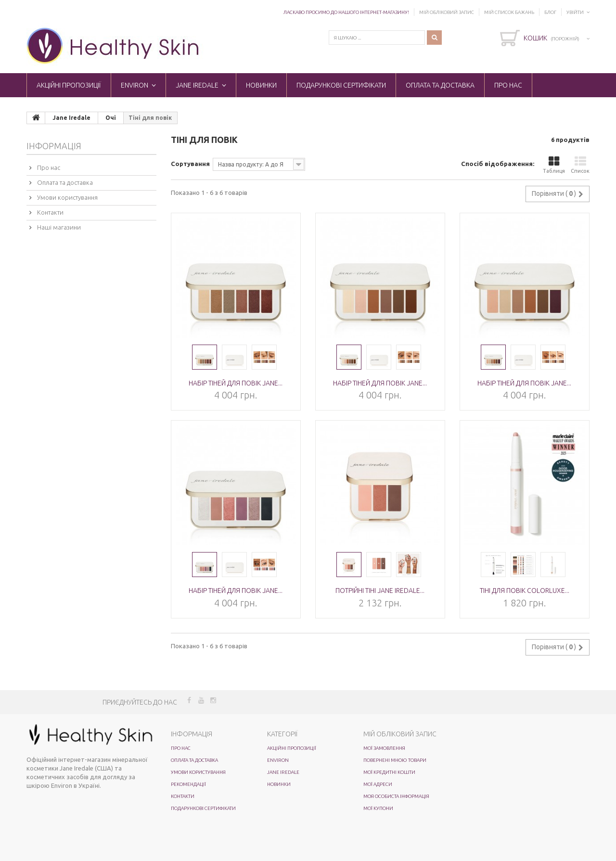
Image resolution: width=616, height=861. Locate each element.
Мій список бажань (509, 12)
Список (580, 165)
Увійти (575, 12)
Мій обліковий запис (447, 12)
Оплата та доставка (440, 85)
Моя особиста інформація (396, 796)
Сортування (190, 164)
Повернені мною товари (395, 760)
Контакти (50, 212)
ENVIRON (135, 85)
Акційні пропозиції (69, 85)
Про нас (508, 85)
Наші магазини (58, 227)
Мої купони (378, 808)
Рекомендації (188, 784)
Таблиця (554, 165)
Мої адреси (378, 784)
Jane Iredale (197, 85)
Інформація (54, 146)
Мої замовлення (384, 748)
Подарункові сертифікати (341, 85)
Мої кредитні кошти (389, 772)
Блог (550, 12)
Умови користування (67, 197)
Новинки (261, 85)
